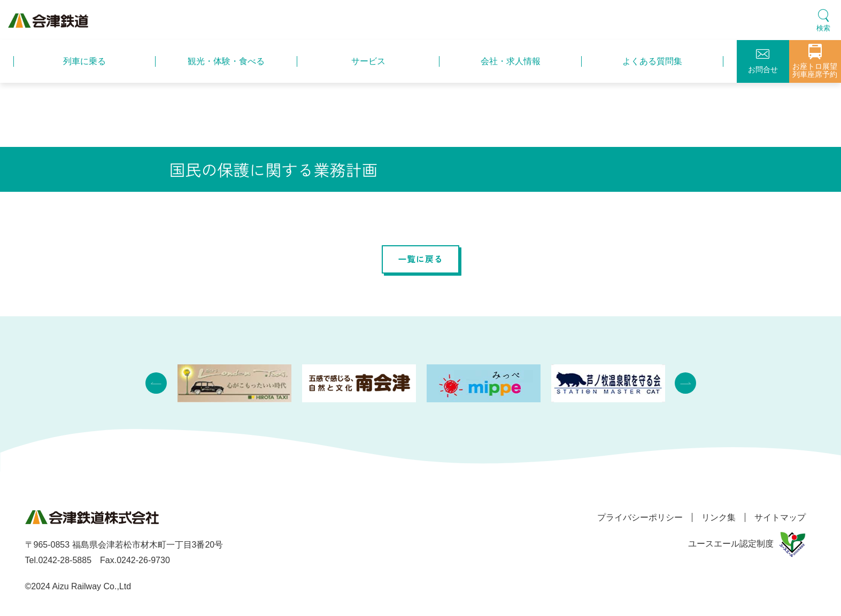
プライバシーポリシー (634, 517)
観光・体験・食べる (226, 61)
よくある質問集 (652, 61)
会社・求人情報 (511, 61)
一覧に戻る (420, 259)
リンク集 (715, 517)
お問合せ (763, 61)
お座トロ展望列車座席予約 (815, 61)
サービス (368, 61)
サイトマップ (780, 517)
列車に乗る (84, 61)
